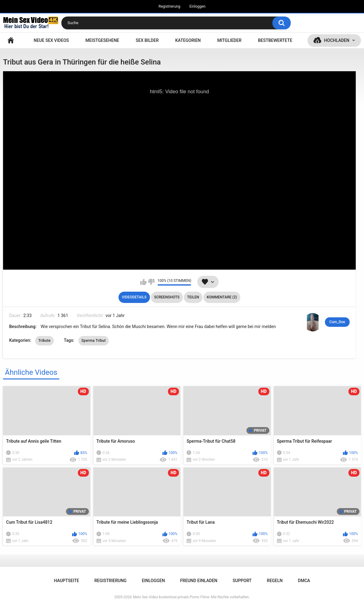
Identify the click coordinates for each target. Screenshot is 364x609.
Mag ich (143, 282)
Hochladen (337, 40)
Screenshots (167, 297)
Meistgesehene (102, 40)
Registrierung (169, 6)
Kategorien (188, 40)
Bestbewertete (275, 40)
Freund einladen (199, 581)
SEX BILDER (147, 40)
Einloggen (197, 6)
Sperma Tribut (94, 341)
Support (242, 581)
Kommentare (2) (222, 297)
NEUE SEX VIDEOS (51, 40)
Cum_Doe (337, 322)
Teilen (193, 297)
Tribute (44, 341)
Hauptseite (11, 41)
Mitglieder (229, 40)
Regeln (275, 581)
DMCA (304, 581)
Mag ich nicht (151, 282)
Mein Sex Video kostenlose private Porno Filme (171, 597)
